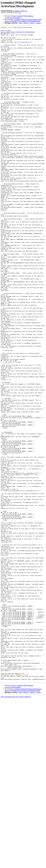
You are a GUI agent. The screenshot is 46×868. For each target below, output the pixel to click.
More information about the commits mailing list (16, 828)
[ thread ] (26, 23)
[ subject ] (32, 23)
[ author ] (39, 23)
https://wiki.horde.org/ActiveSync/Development (18, 33)
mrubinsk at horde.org (20, 11)
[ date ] (20, 23)
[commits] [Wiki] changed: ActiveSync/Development (19, 17)
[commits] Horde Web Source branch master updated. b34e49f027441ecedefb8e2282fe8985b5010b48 (23, 20)
